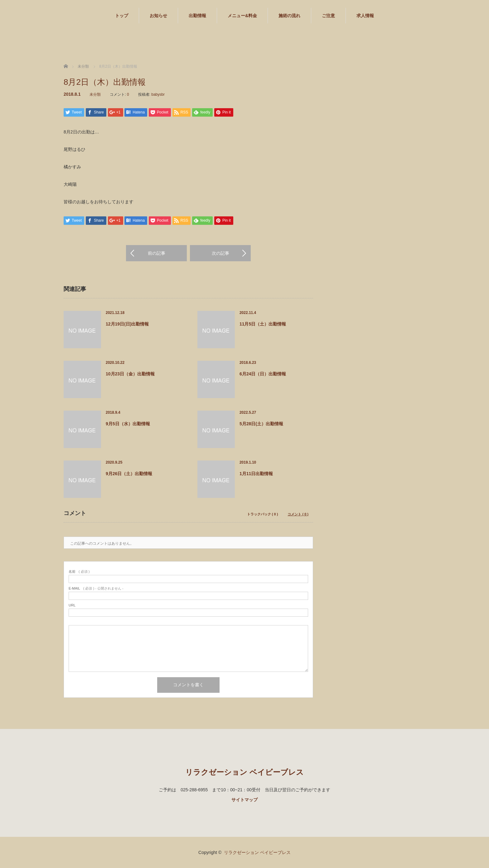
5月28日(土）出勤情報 (261, 424)
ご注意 (328, 16)
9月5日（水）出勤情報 (128, 424)
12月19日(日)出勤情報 (127, 324)
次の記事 (220, 253)
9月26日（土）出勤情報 (129, 474)
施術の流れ (289, 16)
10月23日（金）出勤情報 (130, 374)
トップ (122, 16)
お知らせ (158, 16)
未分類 (95, 94)
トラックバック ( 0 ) (263, 514)
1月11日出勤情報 (256, 474)
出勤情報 (197, 16)
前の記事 (157, 253)
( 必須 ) (79, 572)
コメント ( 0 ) (298, 514)
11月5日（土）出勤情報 (263, 324)
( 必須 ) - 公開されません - (96, 588)
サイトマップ (244, 800)
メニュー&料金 (242, 16)
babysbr (158, 94)
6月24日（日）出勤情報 (263, 374)
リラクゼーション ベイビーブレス (244, 772)
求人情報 (365, 16)
